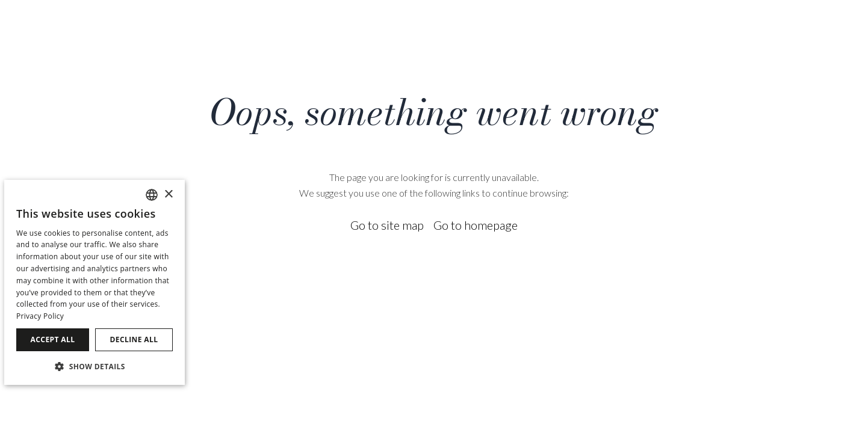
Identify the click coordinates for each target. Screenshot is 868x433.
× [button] (168, 195)
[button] (95, 366)
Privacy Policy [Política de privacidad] (40, 316)
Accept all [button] (53, 339)
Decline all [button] (134, 339)
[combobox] (152, 195)
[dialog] (95, 282)
